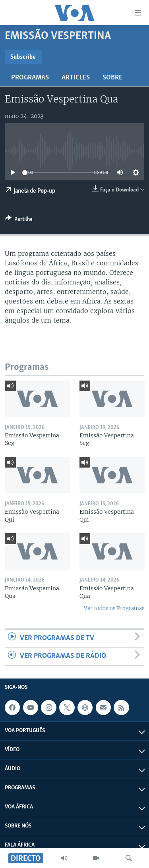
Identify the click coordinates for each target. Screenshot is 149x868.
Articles (76, 78)
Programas (30, 78)
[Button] (19, 220)
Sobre (112, 78)
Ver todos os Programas (114, 608)
